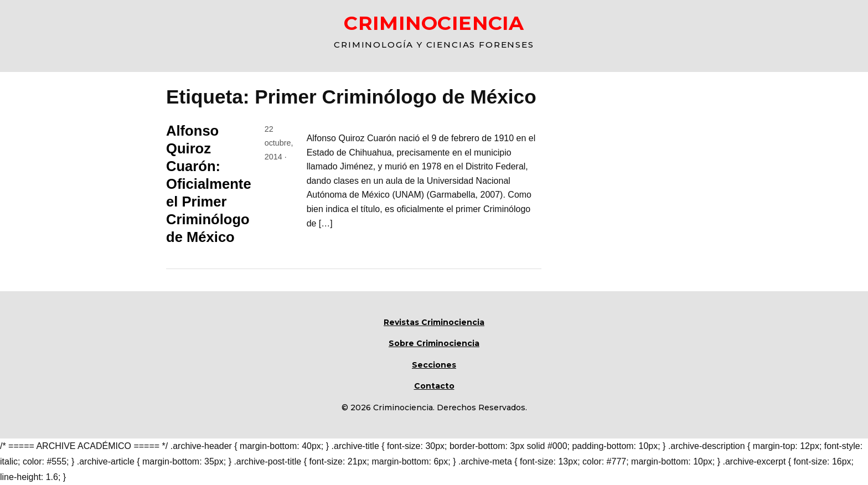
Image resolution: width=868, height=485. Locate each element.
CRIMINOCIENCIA (434, 23)
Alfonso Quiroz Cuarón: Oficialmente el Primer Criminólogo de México (209, 184)
